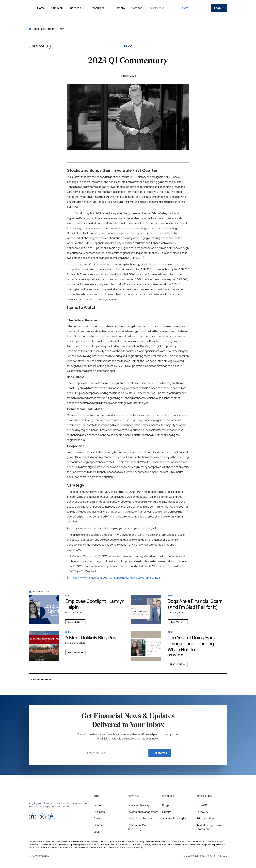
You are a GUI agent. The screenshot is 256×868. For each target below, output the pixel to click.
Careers (120, 8)
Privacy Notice (205, 818)
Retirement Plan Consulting (138, 827)
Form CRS (203, 805)
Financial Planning (138, 805)
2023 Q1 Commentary (53, 29)
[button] (77, 8)
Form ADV (202, 812)
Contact (136, 8)
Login (97, 832)
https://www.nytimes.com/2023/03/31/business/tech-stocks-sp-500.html (116, 578)
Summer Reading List (175, 818)
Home (41, 8)
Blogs (36, 29)
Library (166, 812)
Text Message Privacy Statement (210, 827)
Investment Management (143, 812)
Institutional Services (141, 818)
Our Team (57, 8)
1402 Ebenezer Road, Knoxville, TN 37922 (204, 856)
